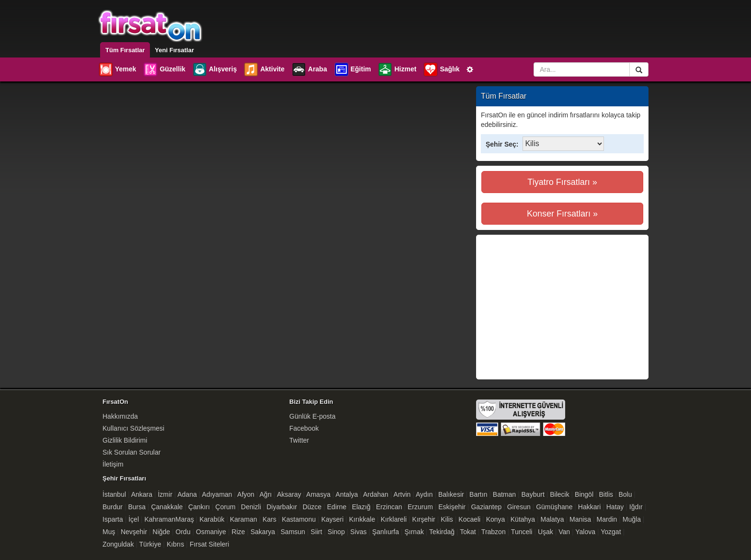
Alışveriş (214, 69)
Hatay (615, 507)
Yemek (117, 69)
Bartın (478, 494)
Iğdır (636, 507)
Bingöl (584, 494)
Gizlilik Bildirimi (125, 440)
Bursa (137, 507)
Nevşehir (134, 532)
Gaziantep (486, 507)
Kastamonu (299, 519)
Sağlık (441, 69)
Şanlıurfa (386, 532)
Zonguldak (118, 544)
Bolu (625, 494)
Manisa (580, 519)
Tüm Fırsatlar (125, 50)
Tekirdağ (442, 532)
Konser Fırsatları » (562, 214)
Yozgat (611, 532)
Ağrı (266, 494)
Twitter (299, 440)
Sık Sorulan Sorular (131, 452)
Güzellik (164, 69)
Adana (187, 494)
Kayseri (333, 519)
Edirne (337, 507)
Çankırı (199, 507)
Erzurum (420, 507)
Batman (504, 494)
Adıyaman (217, 494)
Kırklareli (394, 519)
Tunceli (522, 532)
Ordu (183, 532)
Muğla (632, 519)
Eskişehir (452, 507)
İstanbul (114, 494)
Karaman (244, 519)
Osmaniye (211, 532)
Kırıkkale (362, 519)
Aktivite (264, 69)
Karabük (212, 519)
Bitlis (606, 494)
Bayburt (533, 494)
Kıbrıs (176, 544)
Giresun (519, 507)
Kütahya (523, 519)
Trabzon (494, 532)
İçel (134, 519)
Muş (109, 532)
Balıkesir (451, 494)
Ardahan (376, 494)
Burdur (113, 507)
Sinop (336, 532)
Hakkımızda (120, 416)
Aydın (424, 494)
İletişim (113, 464)
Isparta (113, 519)
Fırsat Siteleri (209, 544)
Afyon (246, 494)
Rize (239, 532)
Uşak (546, 532)
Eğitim (353, 69)
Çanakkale (167, 507)
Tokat (468, 532)
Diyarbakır (282, 507)
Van (564, 532)
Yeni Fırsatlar (174, 50)
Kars (269, 519)
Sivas (358, 532)
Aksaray (289, 494)
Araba (309, 69)
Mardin (607, 519)
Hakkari (589, 507)
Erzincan (389, 507)
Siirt (317, 532)
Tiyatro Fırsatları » (562, 182)
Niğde (162, 532)
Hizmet (397, 69)
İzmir (165, 494)
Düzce (312, 507)
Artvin (402, 494)
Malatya (552, 519)
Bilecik (559, 494)
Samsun (293, 532)
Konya (496, 519)
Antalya (347, 494)
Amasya (318, 494)
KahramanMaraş (169, 519)
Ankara (142, 494)
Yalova (585, 532)
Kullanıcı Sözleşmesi (133, 428)
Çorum (226, 507)
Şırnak (414, 532)
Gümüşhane (554, 507)
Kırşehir (424, 519)
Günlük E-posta (313, 416)
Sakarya (263, 532)
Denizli (251, 507)
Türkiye (150, 544)
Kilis (447, 519)
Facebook (304, 428)
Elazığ (361, 507)
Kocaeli (469, 519)
